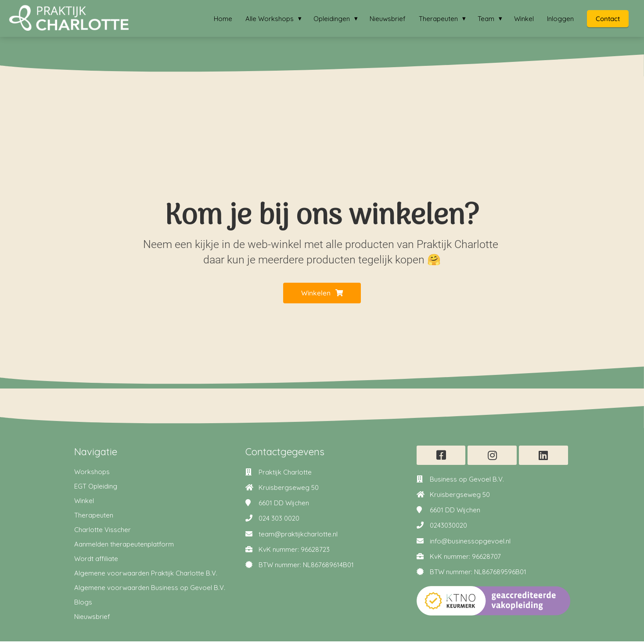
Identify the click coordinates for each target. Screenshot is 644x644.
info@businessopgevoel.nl (470, 544)
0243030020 (448, 528)
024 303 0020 (279, 521)
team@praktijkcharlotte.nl (298, 537)
